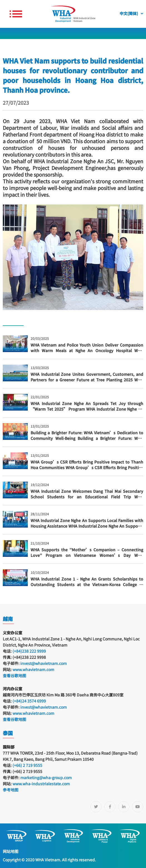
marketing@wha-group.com (46, 777)
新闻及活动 (23, 43)
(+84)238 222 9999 (29, 651)
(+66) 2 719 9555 (27, 765)
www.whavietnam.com (33, 669)
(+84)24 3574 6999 (29, 701)
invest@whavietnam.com (44, 663)
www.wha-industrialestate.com (41, 784)
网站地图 (11, 851)
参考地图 (11, 790)
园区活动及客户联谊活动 (60, 43)
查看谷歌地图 (14, 676)
